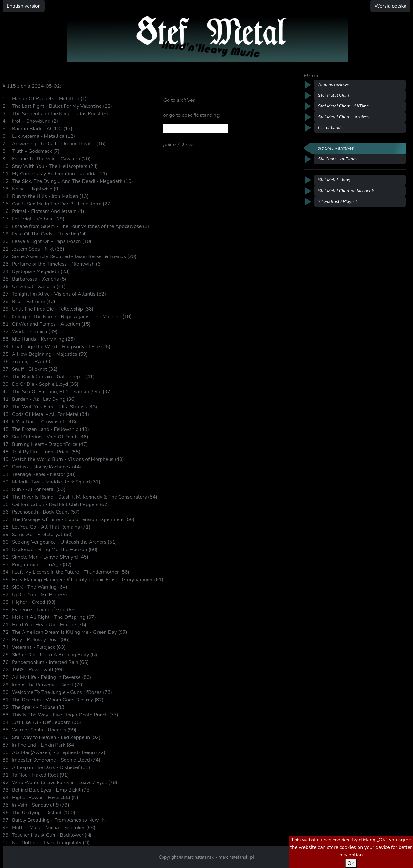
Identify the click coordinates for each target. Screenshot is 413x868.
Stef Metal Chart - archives (344, 117)
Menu (311, 76)
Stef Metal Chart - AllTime (343, 106)
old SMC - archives (336, 148)
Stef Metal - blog (334, 180)
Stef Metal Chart (334, 95)
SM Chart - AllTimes (338, 159)
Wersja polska (390, 6)
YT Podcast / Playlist (338, 201)
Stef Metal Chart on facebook (346, 191)
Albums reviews (333, 85)
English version (24, 6)
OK (351, 863)
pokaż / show (178, 145)
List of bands (330, 128)
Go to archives (179, 100)
